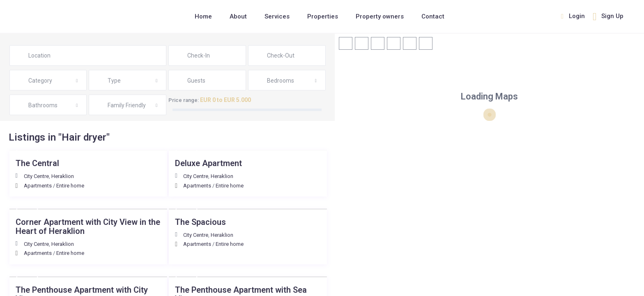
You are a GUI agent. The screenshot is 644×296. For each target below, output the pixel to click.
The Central (37, 163)
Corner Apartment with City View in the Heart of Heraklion (88, 227)
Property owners (380, 16)
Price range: (184, 100)
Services (277, 16)
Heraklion (63, 176)
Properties (323, 16)
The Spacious (200, 222)
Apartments (38, 186)
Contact (433, 16)
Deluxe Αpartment (208, 163)
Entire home (70, 186)
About (238, 16)
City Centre (36, 176)
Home (203, 16)
